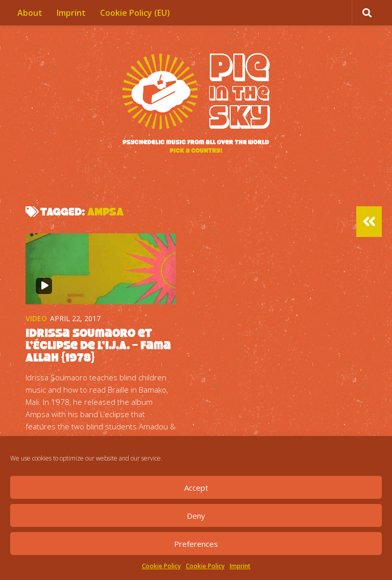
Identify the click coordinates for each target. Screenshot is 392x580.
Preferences (196, 544)
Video (36, 318)
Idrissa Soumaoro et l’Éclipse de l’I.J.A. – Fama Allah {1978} (98, 345)
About (30, 13)
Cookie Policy (161, 566)
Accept (196, 488)
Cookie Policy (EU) (135, 13)
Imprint (240, 566)
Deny (196, 516)
